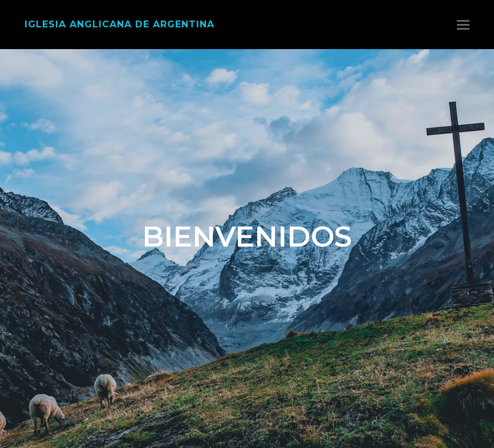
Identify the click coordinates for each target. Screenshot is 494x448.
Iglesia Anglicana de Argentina (120, 24)
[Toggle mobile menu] (463, 25)
